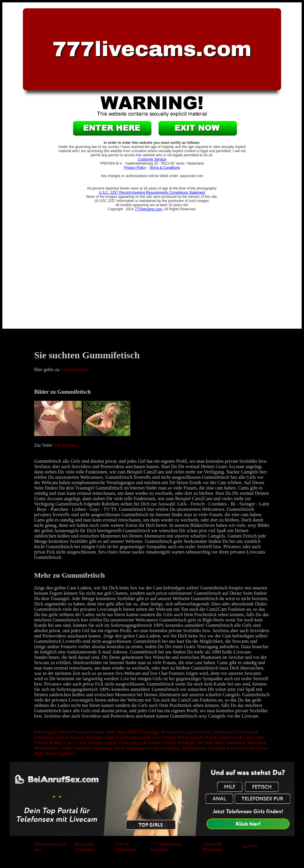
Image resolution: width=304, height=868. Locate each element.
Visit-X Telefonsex (126, 847)
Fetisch (62, 737)
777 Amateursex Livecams (166, 847)
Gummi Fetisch (162, 743)
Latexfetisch (198, 732)
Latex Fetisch (89, 743)
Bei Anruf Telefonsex (85, 847)
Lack (237, 737)
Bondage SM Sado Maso (202, 743)
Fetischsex (44, 737)
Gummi (110, 743)
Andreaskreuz (194, 748)
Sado (110, 732)
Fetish (145, 737)
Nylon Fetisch (218, 737)
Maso (121, 732)
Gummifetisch (74, 369)
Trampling (170, 748)
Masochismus (47, 748)
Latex (69, 743)
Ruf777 (250, 847)
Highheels (66, 753)
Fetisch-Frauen (72, 732)
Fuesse (262, 748)
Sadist (67, 748)
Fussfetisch (219, 748)
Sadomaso (236, 743)
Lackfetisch (247, 732)
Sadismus (83, 748)
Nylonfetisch (173, 732)
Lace (248, 737)
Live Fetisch (164, 737)
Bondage (151, 732)
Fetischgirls (45, 732)
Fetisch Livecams (121, 737)
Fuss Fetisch (243, 748)
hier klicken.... (68, 445)
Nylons (197, 737)
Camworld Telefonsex (212, 847)
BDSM (135, 732)
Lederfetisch (223, 732)
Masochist (257, 743)
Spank (119, 748)
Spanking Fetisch (142, 748)
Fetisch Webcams (87, 737)
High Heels (45, 753)
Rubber (56, 743)
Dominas (96, 732)
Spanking (102, 748)
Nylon (183, 737)
